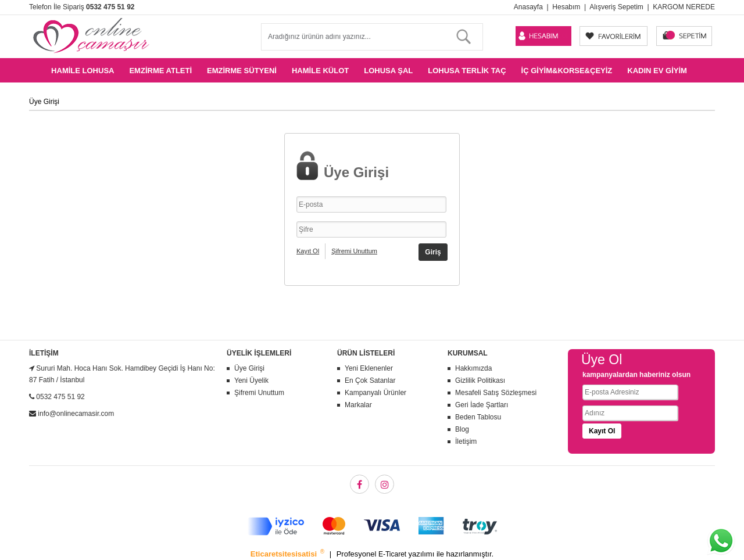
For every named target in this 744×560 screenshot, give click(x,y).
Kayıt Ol (308, 251)
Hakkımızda (473, 368)
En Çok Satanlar (370, 380)
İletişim (466, 441)
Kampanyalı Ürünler (375, 393)
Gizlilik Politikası (480, 380)
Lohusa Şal (388, 71)
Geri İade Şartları (482, 405)
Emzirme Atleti (160, 71)
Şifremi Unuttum (354, 251)
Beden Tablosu (478, 417)
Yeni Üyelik (251, 380)
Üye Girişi (249, 368)
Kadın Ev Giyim (657, 71)
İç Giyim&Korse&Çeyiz (567, 71)
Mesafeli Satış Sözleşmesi (496, 393)
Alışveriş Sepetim (616, 7)
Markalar (358, 405)
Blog (462, 429)
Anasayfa (528, 7)
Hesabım (566, 7)
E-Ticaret (394, 554)
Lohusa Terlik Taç (467, 71)
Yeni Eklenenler (369, 368)
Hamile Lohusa (83, 71)
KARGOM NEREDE (684, 7)
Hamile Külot (320, 71)
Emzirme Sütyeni (242, 71)
